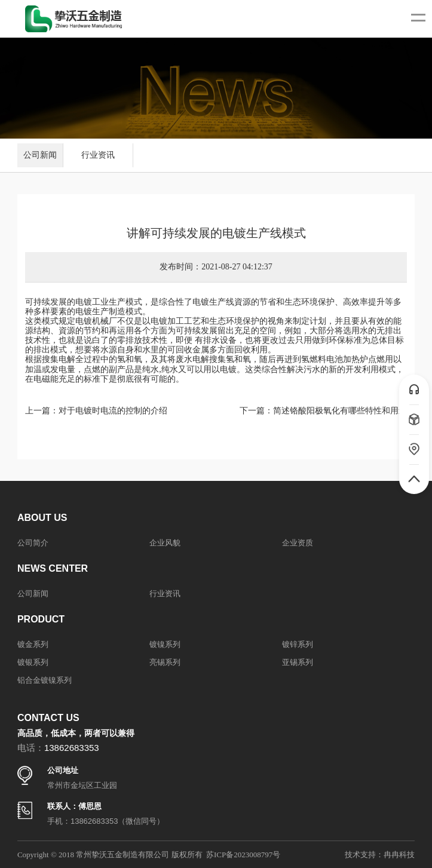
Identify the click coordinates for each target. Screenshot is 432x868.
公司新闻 (40, 155)
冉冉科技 (399, 855)
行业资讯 (98, 155)
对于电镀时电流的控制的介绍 (113, 411)
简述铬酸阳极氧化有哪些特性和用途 (340, 411)
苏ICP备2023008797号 (243, 855)
